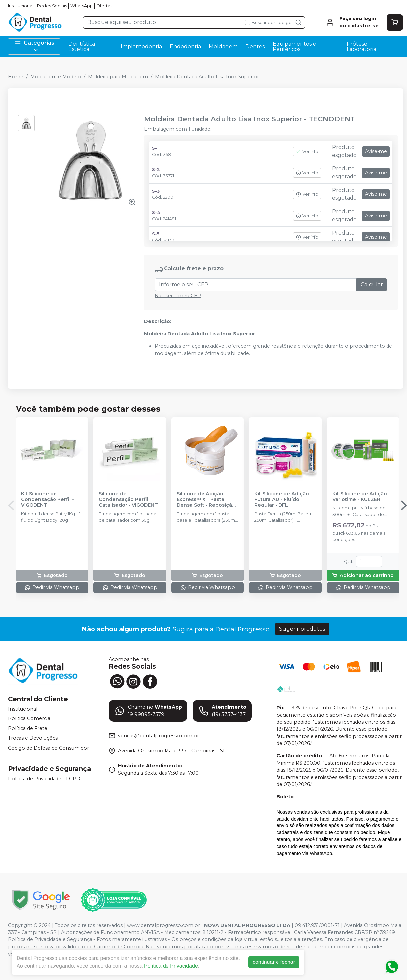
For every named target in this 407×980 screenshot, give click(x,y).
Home (16, 77)
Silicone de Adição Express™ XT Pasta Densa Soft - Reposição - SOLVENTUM (208, 500)
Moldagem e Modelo (56, 77)
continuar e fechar (274, 962)
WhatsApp (82, 6)
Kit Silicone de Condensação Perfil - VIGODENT (48, 500)
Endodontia (185, 46)
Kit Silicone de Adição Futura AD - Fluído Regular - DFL (282, 500)
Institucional (21, 6)
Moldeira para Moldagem (118, 77)
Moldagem (223, 46)
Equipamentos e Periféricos (294, 46)
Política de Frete (28, 728)
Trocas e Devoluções (33, 738)
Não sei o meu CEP (178, 296)
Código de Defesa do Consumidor (48, 748)
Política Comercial (30, 718)
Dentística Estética (82, 46)
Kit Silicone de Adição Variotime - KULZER (360, 497)
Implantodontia (141, 46)
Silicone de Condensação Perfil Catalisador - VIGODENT (128, 500)
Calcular (372, 284)
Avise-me (376, 151)
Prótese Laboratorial (362, 46)
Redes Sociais (52, 6)
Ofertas (104, 6)
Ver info (307, 151)
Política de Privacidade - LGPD (44, 779)
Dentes (255, 46)
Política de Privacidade (171, 966)
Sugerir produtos (302, 629)
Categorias (34, 46)
